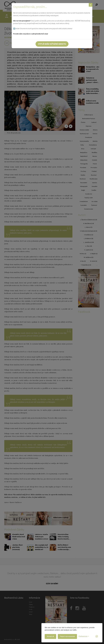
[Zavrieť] (91, 5)
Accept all (50, 636)
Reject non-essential (67, 636)
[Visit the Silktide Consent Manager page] (97, 636)
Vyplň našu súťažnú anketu (52, 44)
